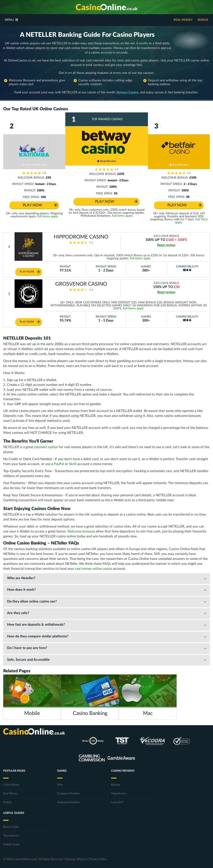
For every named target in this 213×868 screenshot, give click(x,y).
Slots (60, 785)
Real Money (183, 20)
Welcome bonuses (81, 531)
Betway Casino (128, 92)
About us (82, 859)
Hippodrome (119, 794)
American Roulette (68, 802)
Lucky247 (117, 802)
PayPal (59, 464)
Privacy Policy (98, 859)
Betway (116, 785)
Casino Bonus (11, 785)
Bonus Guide (11, 827)
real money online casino (94, 569)
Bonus (203, 20)
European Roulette (68, 794)
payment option (46, 447)
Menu (11, 20)
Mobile (7, 802)
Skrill (73, 464)
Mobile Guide (11, 845)
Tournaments (11, 836)
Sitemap (70, 859)
